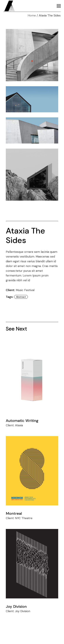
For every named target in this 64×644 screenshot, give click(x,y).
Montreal (14, 513)
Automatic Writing (22, 421)
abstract (21, 297)
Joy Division (16, 606)
